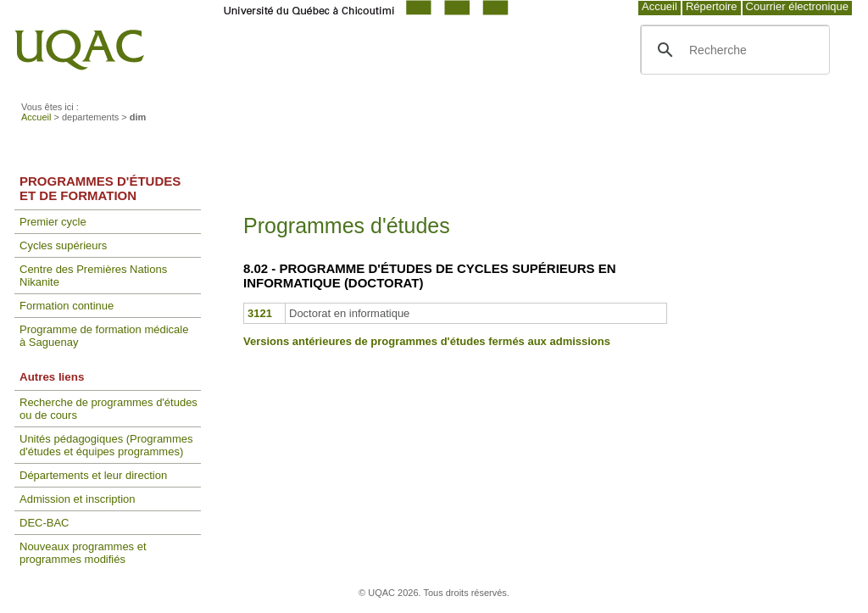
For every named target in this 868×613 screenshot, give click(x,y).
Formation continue (67, 306)
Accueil (659, 6)
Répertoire (712, 6)
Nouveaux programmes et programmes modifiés (83, 553)
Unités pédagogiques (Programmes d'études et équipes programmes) (106, 445)
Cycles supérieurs (63, 245)
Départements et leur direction (93, 475)
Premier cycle (53, 222)
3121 (260, 313)
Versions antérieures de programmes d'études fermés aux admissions (427, 341)
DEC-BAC (45, 523)
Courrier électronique (797, 6)
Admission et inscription (78, 499)
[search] (733, 50)
